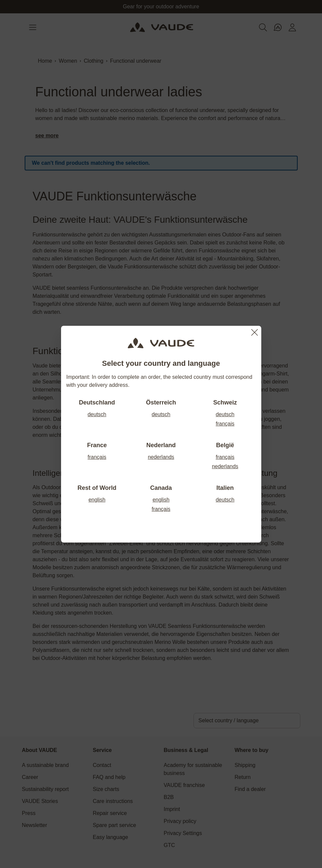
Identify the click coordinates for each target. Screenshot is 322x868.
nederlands (161, 457)
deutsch (97, 414)
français (225, 424)
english (97, 500)
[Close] (255, 332)
